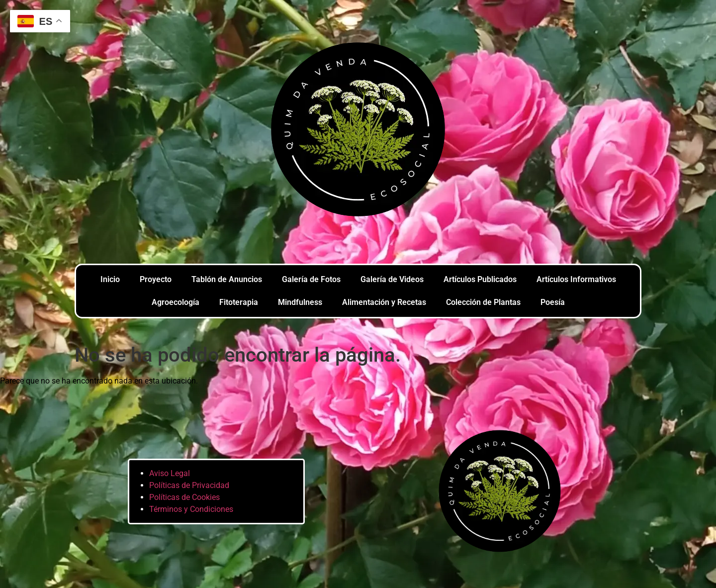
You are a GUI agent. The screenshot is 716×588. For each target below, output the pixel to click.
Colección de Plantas (483, 302)
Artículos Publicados (480, 279)
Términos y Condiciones (191, 509)
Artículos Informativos (576, 279)
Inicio (110, 279)
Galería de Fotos (311, 279)
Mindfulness (300, 302)
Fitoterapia (239, 302)
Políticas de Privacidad (189, 485)
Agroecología (176, 302)
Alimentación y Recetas (384, 302)
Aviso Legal (170, 473)
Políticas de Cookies (184, 497)
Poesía (553, 302)
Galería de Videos (392, 279)
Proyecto (156, 279)
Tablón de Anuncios (227, 279)
